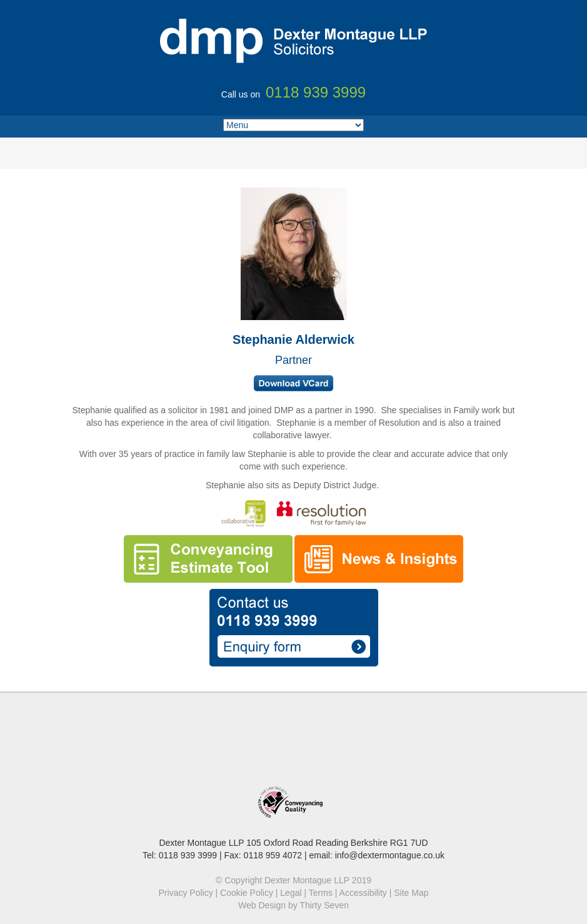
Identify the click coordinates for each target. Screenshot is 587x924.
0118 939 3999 (188, 855)
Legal (291, 893)
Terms (321, 893)
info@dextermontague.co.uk (390, 855)
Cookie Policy (247, 893)
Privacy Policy (186, 893)
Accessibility (363, 893)
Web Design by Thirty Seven (293, 905)
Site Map (411, 893)
